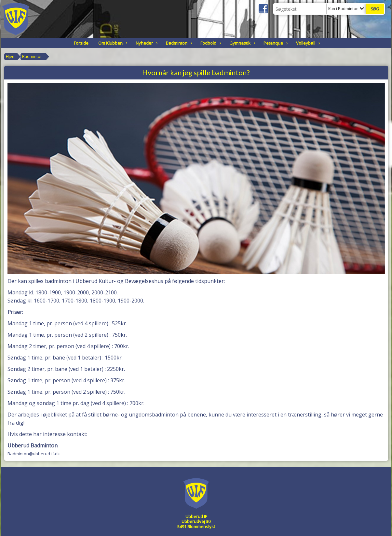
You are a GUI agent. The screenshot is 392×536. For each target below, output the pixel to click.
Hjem (11, 56)
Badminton (178, 43)
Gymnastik (242, 43)
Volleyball (307, 43)
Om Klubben (112, 43)
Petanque (275, 43)
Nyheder (146, 43)
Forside (81, 43)
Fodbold (210, 43)
